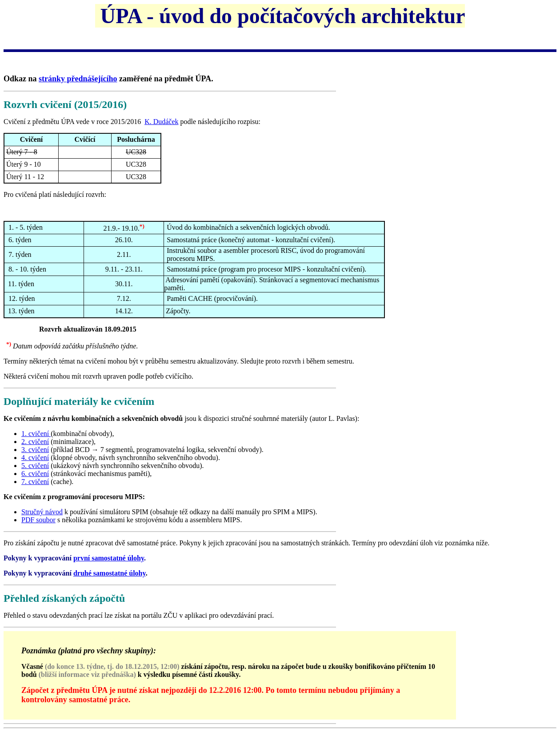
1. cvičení (36, 434)
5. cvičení (35, 466)
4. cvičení (35, 458)
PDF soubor (38, 520)
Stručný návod (42, 512)
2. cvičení (35, 442)
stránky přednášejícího (78, 79)
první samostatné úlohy (109, 558)
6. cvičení (35, 474)
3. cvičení (35, 450)
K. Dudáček (161, 122)
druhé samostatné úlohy (110, 573)
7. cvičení (35, 482)
